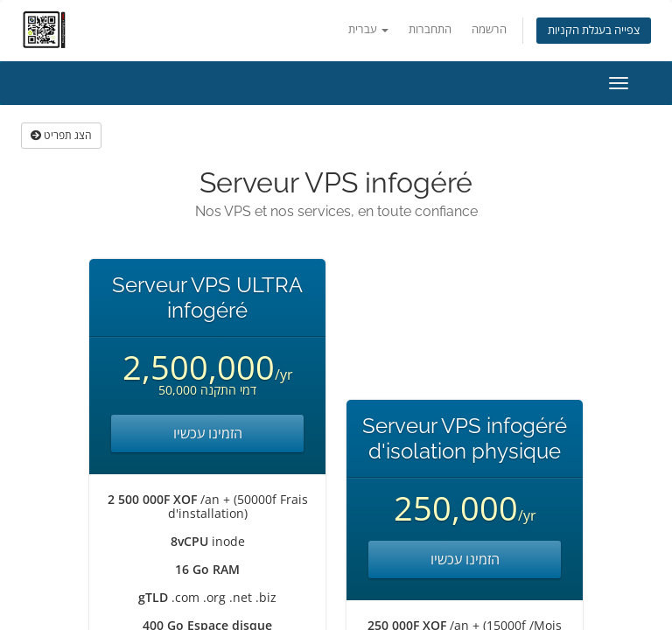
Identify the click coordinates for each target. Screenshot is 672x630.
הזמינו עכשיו (208, 433)
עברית (368, 29)
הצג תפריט (61, 135)
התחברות (430, 29)
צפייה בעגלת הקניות (594, 30)
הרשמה (489, 29)
